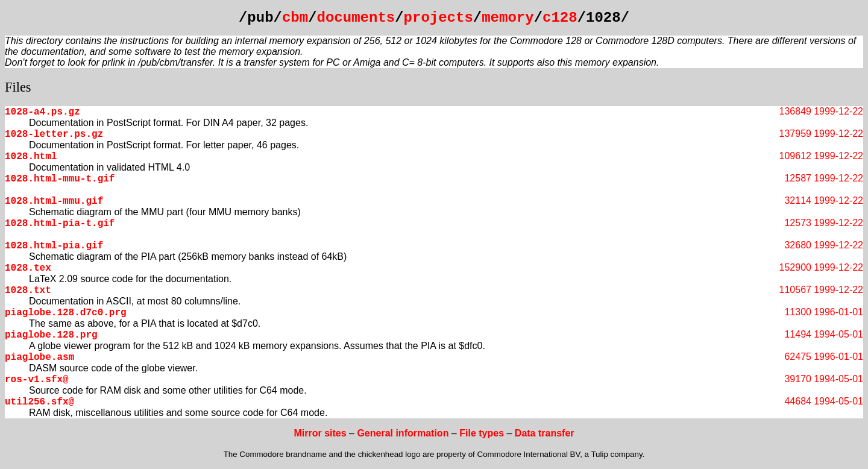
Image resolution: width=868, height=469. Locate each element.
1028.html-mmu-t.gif (60, 179)
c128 (560, 18)
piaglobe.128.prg (51, 335)
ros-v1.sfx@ (37, 380)
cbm (295, 18)
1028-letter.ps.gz (54, 134)
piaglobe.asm (39, 357)
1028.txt (28, 291)
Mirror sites (320, 433)
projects (439, 18)
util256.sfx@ (39, 402)
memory (508, 18)
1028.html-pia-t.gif (60, 224)
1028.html (31, 157)
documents (356, 18)
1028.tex (28, 268)
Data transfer (545, 433)
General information (403, 433)
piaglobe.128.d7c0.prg (66, 313)
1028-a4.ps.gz (42, 112)
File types (482, 433)
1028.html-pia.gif (54, 246)
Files (18, 87)
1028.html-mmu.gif (54, 201)
